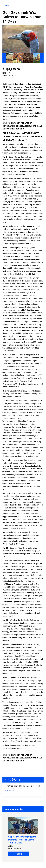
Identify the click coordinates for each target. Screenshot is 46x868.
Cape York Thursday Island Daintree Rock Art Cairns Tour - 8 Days (22, 840)
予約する (19, 854)
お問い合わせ (10, 791)
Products (6, 5)
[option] (8, 58)
